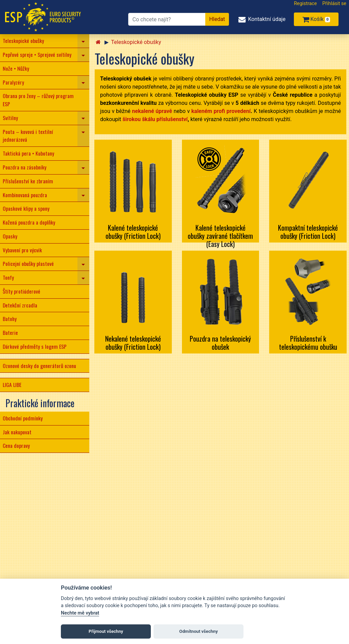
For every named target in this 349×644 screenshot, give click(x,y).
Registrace (305, 4)
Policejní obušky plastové (28, 263)
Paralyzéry (13, 82)
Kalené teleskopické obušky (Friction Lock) (133, 232)
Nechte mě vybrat (80, 613)
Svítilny (10, 118)
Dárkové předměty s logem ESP (35, 346)
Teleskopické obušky (23, 41)
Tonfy (8, 277)
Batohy (10, 319)
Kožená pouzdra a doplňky (29, 222)
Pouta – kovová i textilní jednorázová (28, 136)
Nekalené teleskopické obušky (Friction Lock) (133, 343)
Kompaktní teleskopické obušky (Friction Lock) (308, 232)
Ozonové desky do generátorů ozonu (39, 366)
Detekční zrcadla (20, 305)
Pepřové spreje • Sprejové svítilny (37, 54)
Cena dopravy (16, 445)
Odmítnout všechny (199, 631)
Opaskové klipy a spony (26, 208)
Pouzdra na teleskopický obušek (220, 343)
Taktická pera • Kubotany (28, 153)
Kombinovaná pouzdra (25, 195)
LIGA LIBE (12, 385)
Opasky (10, 236)
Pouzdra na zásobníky (25, 167)
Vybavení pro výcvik (22, 250)
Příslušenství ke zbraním (28, 181)
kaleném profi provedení (221, 111)
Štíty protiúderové (21, 291)
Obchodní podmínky (23, 418)
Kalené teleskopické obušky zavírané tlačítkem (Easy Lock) (220, 236)
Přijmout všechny (106, 631)
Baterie (10, 332)
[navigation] (83, 41)
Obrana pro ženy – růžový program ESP (38, 100)
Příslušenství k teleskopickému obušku (308, 343)
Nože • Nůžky (16, 68)
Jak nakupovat (17, 432)
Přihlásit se (334, 4)
